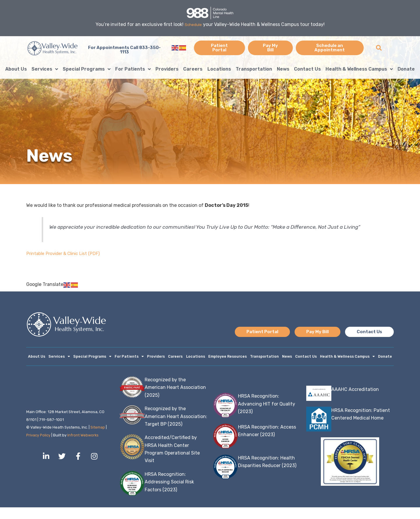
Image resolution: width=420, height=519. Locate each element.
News (283, 69)
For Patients (133, 69)
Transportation (254, 69)
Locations (219, 69)
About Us (16, 69)
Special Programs (87, 69)
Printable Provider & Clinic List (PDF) (66, 253)
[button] (379, 48)
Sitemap (98, 439)
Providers (167, 69)
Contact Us (307, 69)
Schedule (193, 24)
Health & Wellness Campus (359, 69)
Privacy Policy (39, 447)
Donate (406, 69)
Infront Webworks (84, 447)
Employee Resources (238, 357)
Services (45, 69)
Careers (193, 69)
